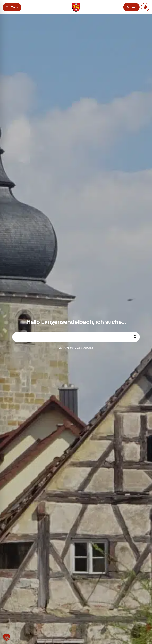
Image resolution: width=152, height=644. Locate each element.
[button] (7, 637)
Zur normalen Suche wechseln (76, 348)
